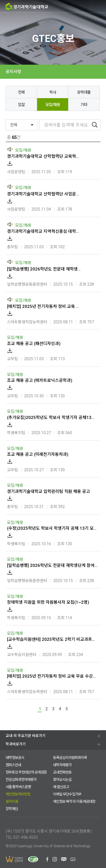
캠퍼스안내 (13, 765)
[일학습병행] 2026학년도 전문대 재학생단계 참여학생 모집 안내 (45, 269)
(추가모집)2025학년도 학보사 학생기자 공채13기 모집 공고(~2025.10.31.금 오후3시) (52, 418)
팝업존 (89, 6)
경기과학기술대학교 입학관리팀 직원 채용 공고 (49, 492)
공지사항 (13, 72)
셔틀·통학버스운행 (18, 787)
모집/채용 (53, 105)
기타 (84, 105)
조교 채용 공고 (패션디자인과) (34, 344)
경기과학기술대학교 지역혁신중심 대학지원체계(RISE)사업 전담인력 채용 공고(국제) (45, 231)
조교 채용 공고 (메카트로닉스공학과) (40, 380)
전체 (21, 92)
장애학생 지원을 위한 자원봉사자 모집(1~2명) (48, 602)
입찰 (21, 105)
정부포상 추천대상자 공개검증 (26, 772)
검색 (78, 6)
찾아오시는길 (62, 780)
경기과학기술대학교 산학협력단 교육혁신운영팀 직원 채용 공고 (45, 156)
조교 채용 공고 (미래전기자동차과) (38, 454)
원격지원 (12, 802)
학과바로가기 (16, 744)
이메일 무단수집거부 (67, 794)
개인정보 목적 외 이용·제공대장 (74, 802)
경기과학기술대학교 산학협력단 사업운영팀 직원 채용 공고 (45, 194)
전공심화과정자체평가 (21, 780)
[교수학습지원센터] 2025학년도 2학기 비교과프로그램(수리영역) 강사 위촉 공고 (52, 639)
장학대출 (84, 92)
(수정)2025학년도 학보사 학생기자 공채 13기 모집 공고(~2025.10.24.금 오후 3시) (52, 528)
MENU (100, 6)
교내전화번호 (62, 772)
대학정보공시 (15, 758)
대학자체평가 (62, 765)
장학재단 (12, 809)
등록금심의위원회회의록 (70, 758)
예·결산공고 (61, 787)
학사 (53, 92)
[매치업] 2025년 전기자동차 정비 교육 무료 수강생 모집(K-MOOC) (45, 306)
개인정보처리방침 (18, 794)
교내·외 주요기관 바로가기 (26, 736)
